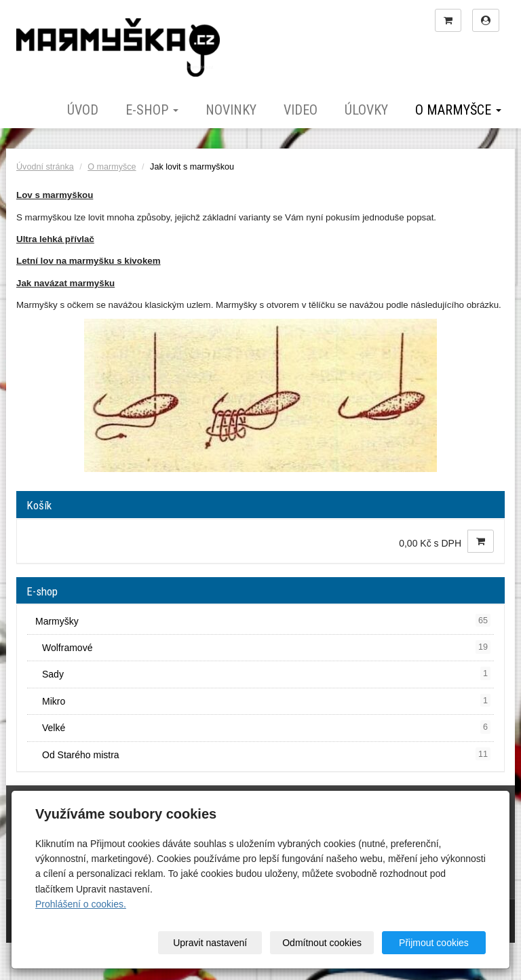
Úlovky (366, 110)
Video (301, 110)
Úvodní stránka (45, 167)
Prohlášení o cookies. (81, 904)
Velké (266, 727)
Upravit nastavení (210, 943)
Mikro (266, 701)
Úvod (83, 110)
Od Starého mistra (266, 754)
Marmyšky (263, 621)
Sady (266, 673)
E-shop (152, 110)
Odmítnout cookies (322, 943)
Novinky (231, 110)
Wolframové (266, 647)
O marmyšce (458, 110)
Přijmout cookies (434, 943)
